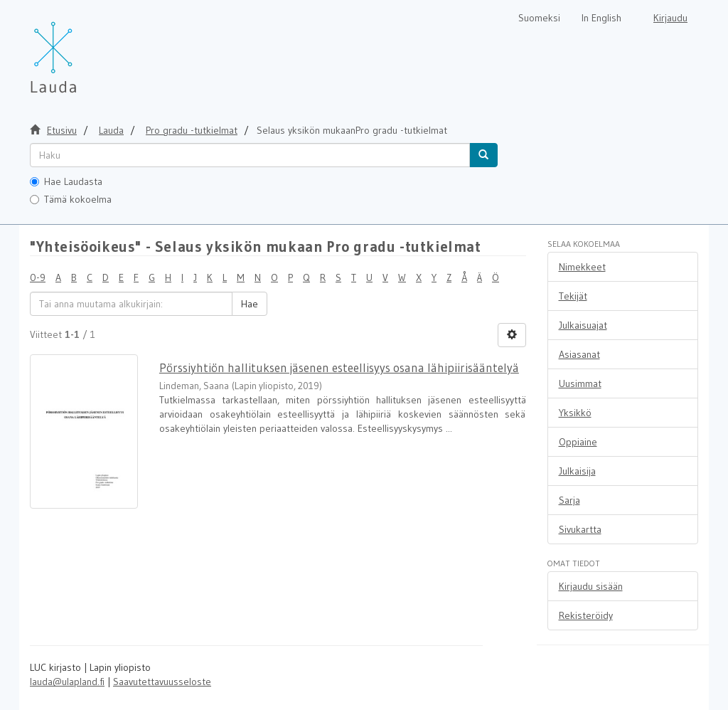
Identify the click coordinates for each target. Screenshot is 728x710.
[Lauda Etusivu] (83, 50)
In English (601, 18)
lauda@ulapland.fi (67, 682)
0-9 (38, 277)
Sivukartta (580, 529)
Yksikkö (575, 413)
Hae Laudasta (66, 181)
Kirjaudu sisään (591, 586)
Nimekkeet (582, 267)
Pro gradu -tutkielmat (192, 130)
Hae (250, 304)
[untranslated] (250, 155)
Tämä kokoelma (71, 199)
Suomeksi (539, 18)
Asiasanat (579, 354)
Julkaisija (577, 471)
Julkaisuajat (583, 325)
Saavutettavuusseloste (162, 682)
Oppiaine (578, 442)
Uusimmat (580, 383)
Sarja (569, 500)
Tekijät (573, 296)
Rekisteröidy (586, 615)
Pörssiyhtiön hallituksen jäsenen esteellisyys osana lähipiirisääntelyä (339, 367)
